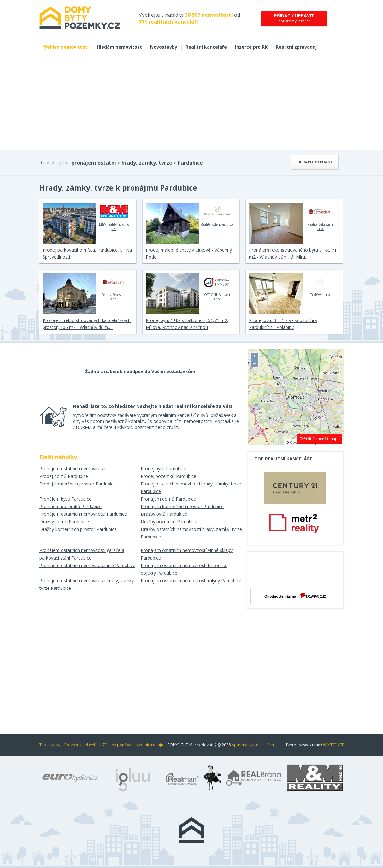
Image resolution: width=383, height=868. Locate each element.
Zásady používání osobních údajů (133, 745)
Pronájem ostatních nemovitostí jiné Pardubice (87, 565)
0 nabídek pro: (54, 163)
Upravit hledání (315, 162)
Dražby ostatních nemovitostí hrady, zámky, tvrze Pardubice (191, 533)
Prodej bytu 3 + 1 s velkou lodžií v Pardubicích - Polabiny (283, 324)
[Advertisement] (191, 103)
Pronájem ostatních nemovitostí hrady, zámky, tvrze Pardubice (87, 584)
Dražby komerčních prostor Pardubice (78, 529)
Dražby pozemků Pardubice (169, 522)
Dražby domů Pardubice (64, 522)
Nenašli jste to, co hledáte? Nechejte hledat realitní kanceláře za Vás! (153, 406)
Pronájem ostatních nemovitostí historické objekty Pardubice (184, 569)
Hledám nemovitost (119, 47)
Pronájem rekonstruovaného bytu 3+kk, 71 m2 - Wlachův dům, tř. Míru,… (293, 253)
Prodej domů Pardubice (64, 476)
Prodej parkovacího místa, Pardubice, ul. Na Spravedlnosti (87, 253)
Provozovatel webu (82, 745)
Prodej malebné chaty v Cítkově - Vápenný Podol (189, 253)
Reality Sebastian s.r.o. (320, 217)
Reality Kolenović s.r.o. (217, 214)
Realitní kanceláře (206, 47)
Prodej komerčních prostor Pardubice (78, 484)
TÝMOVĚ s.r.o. (320, 285)
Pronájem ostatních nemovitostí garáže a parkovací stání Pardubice (82, 554)
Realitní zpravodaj (296, 47)
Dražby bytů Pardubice (164, 514)
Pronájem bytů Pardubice (65, 499)
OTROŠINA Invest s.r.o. (217, 287)
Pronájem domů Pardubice (168, 499)
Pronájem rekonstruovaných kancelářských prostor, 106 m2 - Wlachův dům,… (87, 324)
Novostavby (164, 47)
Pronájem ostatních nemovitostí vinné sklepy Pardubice (187, 554)
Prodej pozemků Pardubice (168, 476)
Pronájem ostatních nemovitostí (72, 469)
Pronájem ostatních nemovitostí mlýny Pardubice (191, 581)
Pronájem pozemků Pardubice (71, 506)
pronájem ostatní (94, 163)
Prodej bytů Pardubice (163, 469)
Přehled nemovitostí (65, 47)
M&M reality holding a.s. (114, 217)
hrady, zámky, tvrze (147, 163)
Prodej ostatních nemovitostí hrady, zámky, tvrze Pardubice (191, 487)
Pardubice (190, 163)
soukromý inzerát (294, 18)
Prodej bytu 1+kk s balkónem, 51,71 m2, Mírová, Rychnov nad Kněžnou (187, 324)
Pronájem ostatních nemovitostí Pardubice (83, 514)
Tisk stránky (50, 745)
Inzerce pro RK (251, 47)
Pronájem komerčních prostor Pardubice (182, 506)
